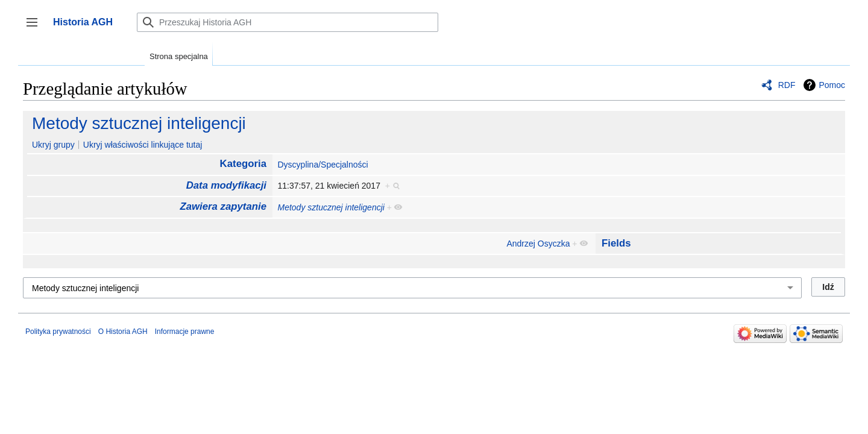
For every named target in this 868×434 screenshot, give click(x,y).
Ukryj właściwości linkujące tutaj (143, 145)
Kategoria (243, 164)
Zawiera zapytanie (223, 206)
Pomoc (832, 85)
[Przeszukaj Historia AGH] (288, 22)
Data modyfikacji (226, 185)
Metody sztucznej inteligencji (139, 123)
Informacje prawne (185, 332)
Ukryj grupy (53, 145)
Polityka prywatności (58, 332)
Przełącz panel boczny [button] (36, 28)
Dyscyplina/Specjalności (322, 165)
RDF (787, 85)
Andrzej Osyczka (538, 244)
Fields (616, 243)
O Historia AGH (123, 332)
